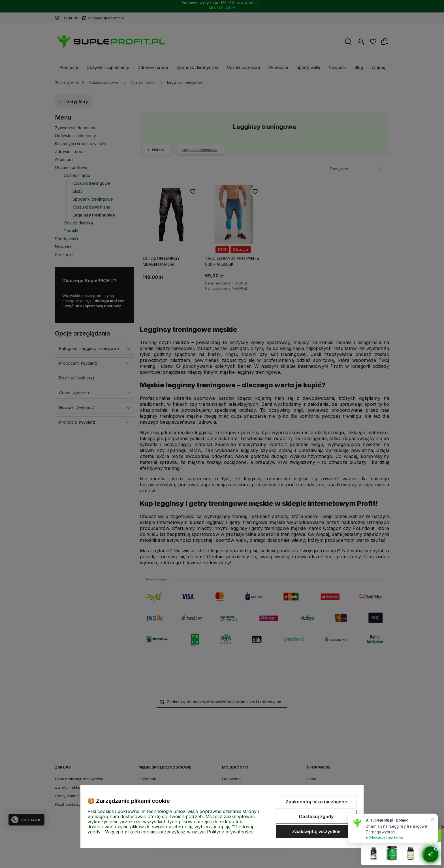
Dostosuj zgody (316, 816)
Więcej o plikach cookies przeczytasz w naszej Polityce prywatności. (179, 832)
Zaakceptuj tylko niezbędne (316, 802)
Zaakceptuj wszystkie (316, 831)
